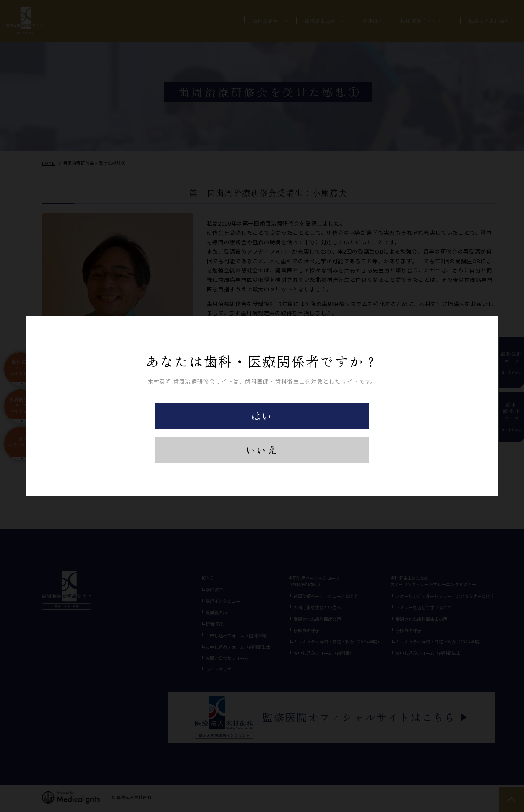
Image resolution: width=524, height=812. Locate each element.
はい (262, 416)
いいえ (262, 450)
